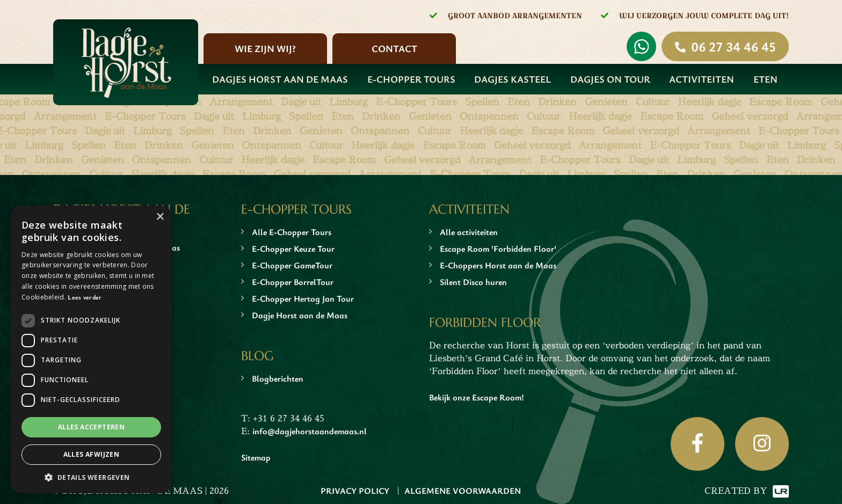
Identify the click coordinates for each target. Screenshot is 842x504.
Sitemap (256, 457)
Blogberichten (278, 378)
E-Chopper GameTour (292, 265)
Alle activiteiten (469, 232)
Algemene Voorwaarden (463, 491)
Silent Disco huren (473, 282)
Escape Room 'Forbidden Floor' (498, 249)
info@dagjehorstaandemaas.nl (310, 431)
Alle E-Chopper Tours (292, 232)
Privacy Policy (355, 491)
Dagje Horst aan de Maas (300, 315)
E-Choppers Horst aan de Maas (498, 265)
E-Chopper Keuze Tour (293, 249)
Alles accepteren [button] (91, 427)
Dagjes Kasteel (513, 79)
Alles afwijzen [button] (92, 454)
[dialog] (91, 349)
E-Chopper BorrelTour (293, 282)
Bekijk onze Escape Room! (477, 397)
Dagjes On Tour (610, 79)
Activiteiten (702, 79)
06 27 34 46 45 (733, 46)
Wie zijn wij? (265, 48)
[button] (91, 477)
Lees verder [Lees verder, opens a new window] (85, 297)
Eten (765, 79)
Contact (394, 48)
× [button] (160, 217)
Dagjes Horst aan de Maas (280, 79)
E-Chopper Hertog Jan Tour (303, 298)
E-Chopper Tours (411, 79)
